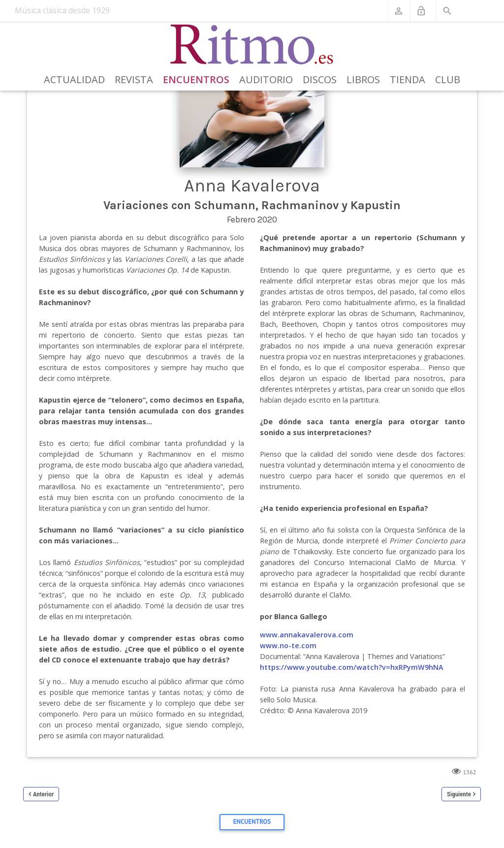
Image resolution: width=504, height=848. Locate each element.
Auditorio (266, 79)
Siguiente (459, 794)
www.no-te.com (288, 645)
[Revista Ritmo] (252, 45)
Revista (134, 79)
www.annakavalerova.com (307, 635)
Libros (363, 79)
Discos (320, 79)
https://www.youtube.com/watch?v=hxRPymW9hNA (352, 667)
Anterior (43, 794)
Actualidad (74, 79)
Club (448, 79)
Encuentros (196, 79)
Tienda (408, 79)
